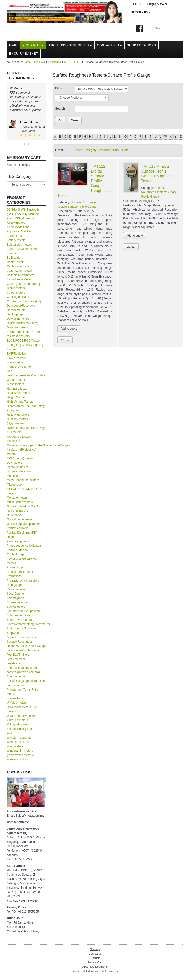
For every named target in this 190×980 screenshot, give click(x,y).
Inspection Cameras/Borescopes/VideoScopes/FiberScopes (26, 443)
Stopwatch (14, 633)
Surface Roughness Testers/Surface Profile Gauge (26, 644)
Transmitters (15, 698)
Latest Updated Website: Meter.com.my (95, 971)
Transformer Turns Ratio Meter (23, 692)
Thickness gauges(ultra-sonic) (26, 681)
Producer (105, 150)
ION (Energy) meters (20, 458)
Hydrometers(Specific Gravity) (26, 428)
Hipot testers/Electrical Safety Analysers (26, 408)
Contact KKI (109, 45)
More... (65, 340)
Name (79, 150)
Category (91, 150)
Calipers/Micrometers (20, 275)
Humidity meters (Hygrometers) (17, 421)
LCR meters (15, 463)
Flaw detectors (16, 358)
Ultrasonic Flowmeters (21, 716)
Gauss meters (16, 380)
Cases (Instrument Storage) (25, 284)
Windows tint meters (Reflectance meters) (20, 753)
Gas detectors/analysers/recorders (26, 373)
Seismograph (15, 598)
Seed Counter (16, 594)
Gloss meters (15, 384)
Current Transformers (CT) (24, 301)
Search (137, 4)
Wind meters (15, 746)
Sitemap (95, 949)
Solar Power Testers (20, 615)
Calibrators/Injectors (20, 271)
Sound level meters (19, 620)
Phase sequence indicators (24, 546)
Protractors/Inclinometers (23, 581)
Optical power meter (20, 519)
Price (116, 150)
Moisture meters (17, 498)
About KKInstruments (70, 45)
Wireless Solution (18, 759)
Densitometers (16, 310)
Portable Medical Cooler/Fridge (18, 552)
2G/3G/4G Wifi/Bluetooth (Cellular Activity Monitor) (23, 212)
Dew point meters (18, 319)
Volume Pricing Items (20, 729)
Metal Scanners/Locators (23, 480)
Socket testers (16, 607)
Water (11, 733)
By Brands (55, 62)
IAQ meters (14, 432)
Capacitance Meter (19, 279)
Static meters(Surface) (21, 629)
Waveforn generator (20, 738)
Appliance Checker (19, 231)
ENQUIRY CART (157, 4)
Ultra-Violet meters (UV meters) (22, 709)
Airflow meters (16, 223)
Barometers (14, 236)
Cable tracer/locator (20, 266)
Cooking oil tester (18, 297)
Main (13, 45)
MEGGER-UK (73, 62)
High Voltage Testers (20, 402)
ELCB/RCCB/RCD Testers (24, 341)
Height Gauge (16, 397)
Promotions (14, 576)
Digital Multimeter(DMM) (22, 323)
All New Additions (18, 227)
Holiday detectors (18, 415)
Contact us (95, 954)
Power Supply (16, 567)
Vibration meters (17, 720)
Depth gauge (15, 314)
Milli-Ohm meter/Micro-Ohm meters (25, 491)
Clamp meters (16, 288)
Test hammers (16, 659)
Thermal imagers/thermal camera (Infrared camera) (23, 670)
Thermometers (16, 677)
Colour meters (16, 293)
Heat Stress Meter (19, 393)
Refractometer (16, 589)
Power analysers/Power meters (22, 561)
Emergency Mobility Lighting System (25, 347)
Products (33, 45)
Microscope (14, 485)
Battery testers (16, 240)
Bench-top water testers (22, 249)
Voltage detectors (18, 725)
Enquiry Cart (95, 962)
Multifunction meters (20, 502)
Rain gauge (14, 585)
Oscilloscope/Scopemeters (24, 524)
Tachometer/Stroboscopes (24, 650)
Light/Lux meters (18, 467)
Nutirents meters (17, 511)
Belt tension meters (19, 245)
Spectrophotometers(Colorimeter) (26, 624)
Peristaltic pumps (18, 541)
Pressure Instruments (21, 572)
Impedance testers (19, 437)
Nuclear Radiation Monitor (24, 506)
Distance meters (17, 327)
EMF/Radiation (16, 354)
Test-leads (13, 663)
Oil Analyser (15, 515)
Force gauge (15, 362)
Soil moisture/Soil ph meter (24, 611)
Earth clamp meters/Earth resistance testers (23, 334)
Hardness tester (17, 389)
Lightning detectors (19, 471)
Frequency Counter (19, 367)
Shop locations (142, 45)
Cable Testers (16, 262)
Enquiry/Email (142, 12)
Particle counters (18, 528)
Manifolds (13, 476)
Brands (11, 253)
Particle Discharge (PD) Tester (22, 535)
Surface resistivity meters (23, 637)
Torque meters (16, 685)
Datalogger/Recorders (21, 306)
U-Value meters (17, 703)
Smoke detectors (18, 602)
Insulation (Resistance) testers (22, 452)
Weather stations (18, 742)
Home (27, 62)
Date (125, 150)
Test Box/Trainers (18, 655)
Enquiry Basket (24, 54)
